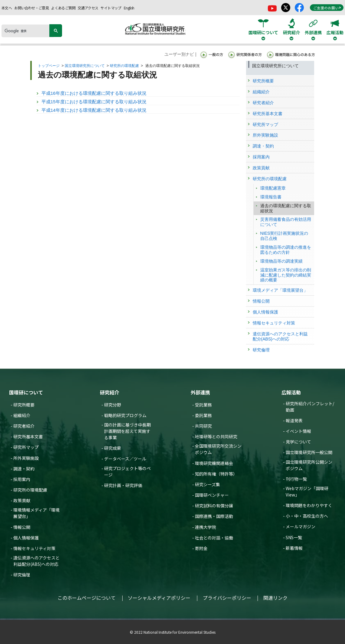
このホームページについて (87, 598)
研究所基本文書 (28, 437)
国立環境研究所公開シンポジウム (309, 465)
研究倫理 (22, 575)
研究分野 (113, 405)
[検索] (28, 31)
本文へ (7, 8)
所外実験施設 (26, 458)
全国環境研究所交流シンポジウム (218, 449)
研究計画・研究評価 (123, 485)
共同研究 (203, 426)
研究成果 (113, 448)
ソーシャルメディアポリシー (159, 598)
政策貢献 (22, 500)
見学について (298, 442)
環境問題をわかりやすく (309, 505)
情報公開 (22, 527)
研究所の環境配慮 (124, 66)
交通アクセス (88, 8)
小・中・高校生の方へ (307, 516)
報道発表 (294, 420)
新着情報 (294, 548)
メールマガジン (301, 526)
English (129, 8)
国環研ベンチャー (212, 495)
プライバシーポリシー (227, 598)
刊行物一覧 (296, 479)
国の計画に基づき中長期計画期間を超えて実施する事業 (127, 431)
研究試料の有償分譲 (214, 506)
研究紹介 (110, 392)
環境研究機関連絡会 (214, 463)
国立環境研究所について (85, 66)
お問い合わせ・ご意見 (31, 8)
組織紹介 (22, 415)
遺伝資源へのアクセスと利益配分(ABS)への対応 (36, 561)
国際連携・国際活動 (214, 516)
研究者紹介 (24, 426)
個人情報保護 (26, 538)
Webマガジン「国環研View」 (307, 491)
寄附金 (201, 548)
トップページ (49, 66)
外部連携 (200, 392)
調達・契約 (24, 469)
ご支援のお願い (327, 8)
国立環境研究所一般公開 (309, 452)
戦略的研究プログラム (125, 415)
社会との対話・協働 (214, 538)
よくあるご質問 (63, 8)
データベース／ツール (125, 459)
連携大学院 (205, 527)
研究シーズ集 (207, 484)
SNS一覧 (294, 537)
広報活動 (291, 392)
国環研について (26, 392)
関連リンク (275, 598)
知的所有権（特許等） (216, 474)
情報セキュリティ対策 (34, 548)
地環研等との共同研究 (216, 437)
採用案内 (22, 479)
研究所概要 (24, 405)
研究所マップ (26, 447)
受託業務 (203, 405)
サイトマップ (111, 8)
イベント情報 (298, 431)
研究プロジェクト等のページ (127, 471)
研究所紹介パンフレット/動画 (310, 407)
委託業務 (203, 415)
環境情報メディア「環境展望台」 (36, 513)
